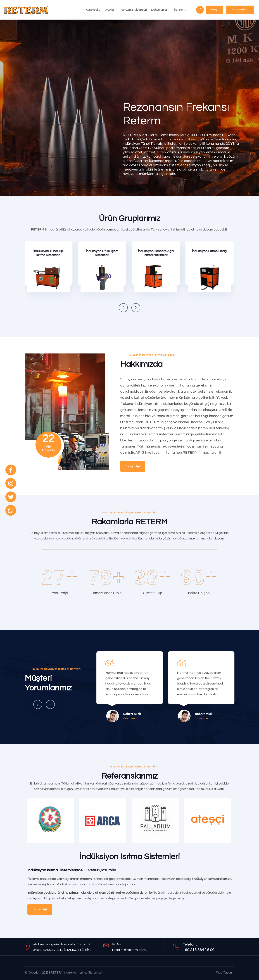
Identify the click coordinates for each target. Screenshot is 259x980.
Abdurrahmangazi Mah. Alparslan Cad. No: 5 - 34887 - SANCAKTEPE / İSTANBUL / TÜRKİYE (62, 947)
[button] (123, 308)
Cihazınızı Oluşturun (134, 10)
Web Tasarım (225, 973)
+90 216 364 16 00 (199, 950)
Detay (133, 467)
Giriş (214, 10)
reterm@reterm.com (129, 950)
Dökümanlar (159, 10)
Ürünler (110, 10)
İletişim (179, 10)
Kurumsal (92, 10)
